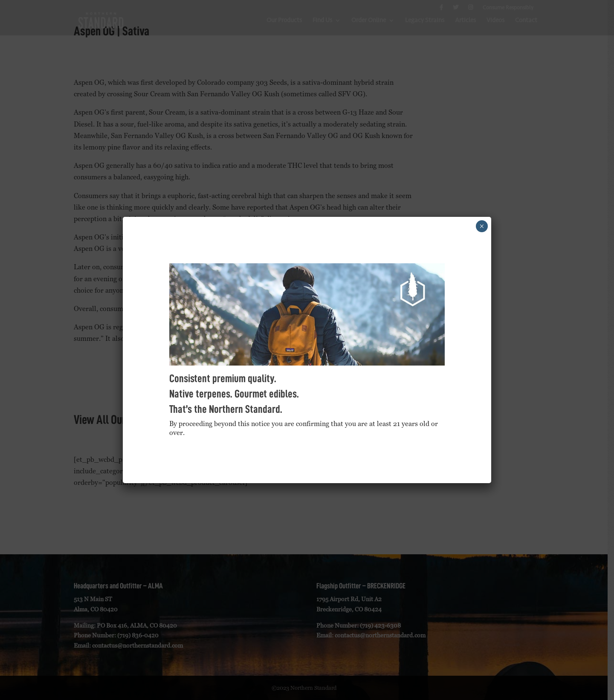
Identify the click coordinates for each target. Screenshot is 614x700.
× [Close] (482, 226)
